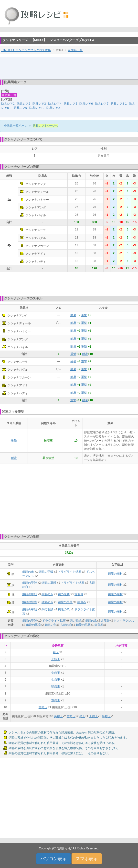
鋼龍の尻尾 (65, 602)
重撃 (84, 315)
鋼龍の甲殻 (46, 572)
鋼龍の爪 (47, 594)
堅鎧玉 (56, 686)
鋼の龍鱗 (64, 594)
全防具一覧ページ (16, 126)
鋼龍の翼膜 (49, 583)
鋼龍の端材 (115, 574)
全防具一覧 (75, 50)
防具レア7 (102, 104)
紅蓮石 (82, 602)
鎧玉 (56, 652)
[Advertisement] (69, 68)
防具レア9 (20, 108)
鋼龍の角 (28, 572)
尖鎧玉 (56, 673)
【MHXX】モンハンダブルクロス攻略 (26, 50)
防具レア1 (8, 104)
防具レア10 (37, 108)
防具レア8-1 (119, 104)
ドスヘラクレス (124, 621)
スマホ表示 (87, 859)
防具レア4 (55, 104)
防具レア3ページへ (45, 126)
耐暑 (73, 315)
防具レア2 (24, 104)
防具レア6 (86, 104)
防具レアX (53, 108)
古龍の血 (66, 625)
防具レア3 (39, 104)
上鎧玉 (56, 659)
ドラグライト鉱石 (70, 572)
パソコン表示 (53, 859)
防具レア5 (70, 104)
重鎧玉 (56, 700)
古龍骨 (79, 594)
